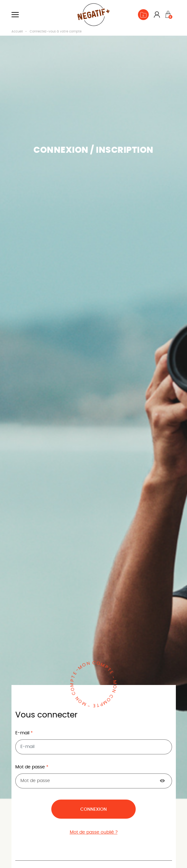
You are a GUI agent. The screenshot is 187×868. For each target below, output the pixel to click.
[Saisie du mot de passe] (94, 781)
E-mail (23, 733)
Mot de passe (31, 767)
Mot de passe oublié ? (94, 832)
